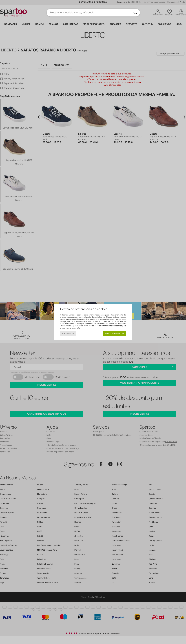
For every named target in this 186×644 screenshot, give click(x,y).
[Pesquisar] (135, 13)
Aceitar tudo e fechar (114, 333)
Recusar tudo (68, 333)
